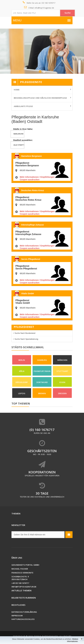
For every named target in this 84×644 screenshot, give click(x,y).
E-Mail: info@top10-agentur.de (39, 8)
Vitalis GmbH (28, 293)
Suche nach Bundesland (25, 333)
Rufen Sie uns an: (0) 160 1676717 (39, 3)
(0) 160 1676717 (42, 430)
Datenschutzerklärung (24, 612)
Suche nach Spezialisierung (26, 339)
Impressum (17, 616)
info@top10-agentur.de (24, 587)
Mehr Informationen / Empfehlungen (37, 177)
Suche (68, 13)
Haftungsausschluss (23, 620)
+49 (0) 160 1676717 (20, 583)
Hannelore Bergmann (32, 156)
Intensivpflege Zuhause (33, 225)
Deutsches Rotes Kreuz (33, 190)
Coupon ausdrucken (30, 180)
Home (17, 90)
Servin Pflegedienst (31, 259)
